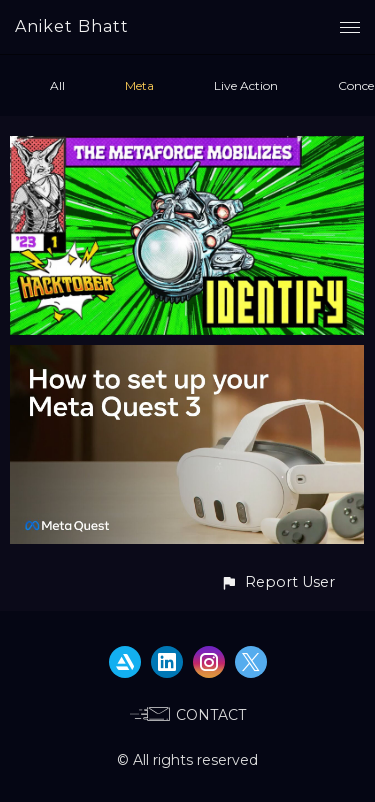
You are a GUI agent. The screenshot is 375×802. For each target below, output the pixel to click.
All (57, 85)
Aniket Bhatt (72, 26)
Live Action (246, 85)
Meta (139, 85)
